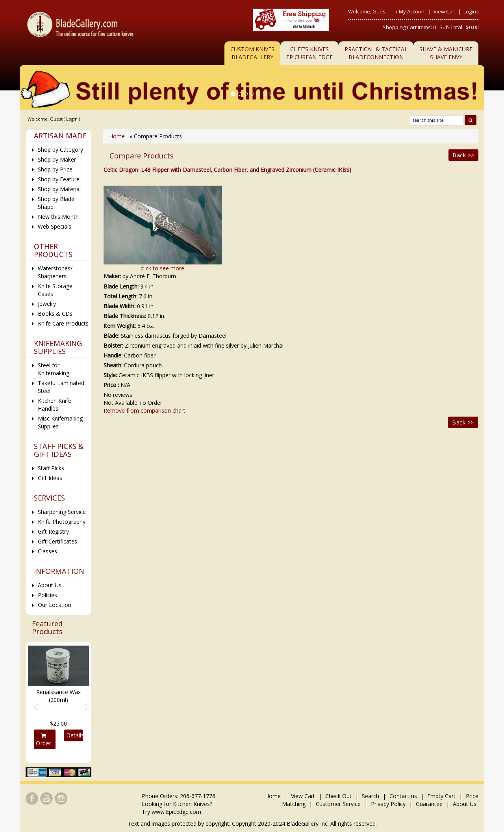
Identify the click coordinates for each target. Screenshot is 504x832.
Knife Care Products (63, 323)
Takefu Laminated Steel (61, 387)
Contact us (403, 796)
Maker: (112, 276)
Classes (47, 551)
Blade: (111, 336)
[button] (32, 702)
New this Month (58, 217)
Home (118, 136)
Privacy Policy (388, 804)
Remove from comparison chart (145, 410)
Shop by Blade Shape (56, 203)
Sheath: (113, 365)
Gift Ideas (50, 478)
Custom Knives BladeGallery (252, 53)
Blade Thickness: (125, 316)
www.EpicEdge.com (176, 812)
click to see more (162, 268)
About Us (50, 585)
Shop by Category (60, 150)
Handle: (113, 355)
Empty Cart (441, 796)
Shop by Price (55, 169)
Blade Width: (120, 306)
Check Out (338, 796)
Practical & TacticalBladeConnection (376, 53)
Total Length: (120, 296)
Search (371, 796)
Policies (47, 595)
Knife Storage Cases (55, 290)
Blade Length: (121, 286)
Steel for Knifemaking (54, 369)
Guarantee (429, 804)
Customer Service (338, 804)
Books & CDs (55, 314)
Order (44, 740)
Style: (110, 375)
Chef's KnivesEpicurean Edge (309, 53)
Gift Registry (53, 531)
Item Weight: (120, 326)
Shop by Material (59, 189)
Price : (111, 385)
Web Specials (55, 226)
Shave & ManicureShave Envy (446, 53)
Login (470, 11)
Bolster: (113, 345)
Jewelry (47, 304)
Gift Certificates (57, 541)
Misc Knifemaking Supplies (60, 422)
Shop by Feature (59, 179)
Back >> (463, 155)
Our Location (55, 605)
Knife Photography (62, 522)
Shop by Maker (57, 159)
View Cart (445, 11)
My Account (412, 11)
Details (74, 735)
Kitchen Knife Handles (55, 405)
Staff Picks (51, 468)
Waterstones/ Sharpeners (55, 272)
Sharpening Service (62, 512)
